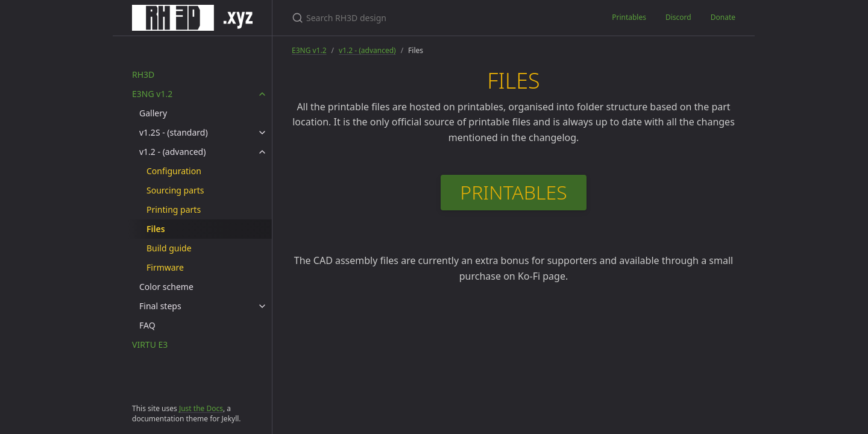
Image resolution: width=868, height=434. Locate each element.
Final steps (160, 306)
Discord (678, 17)
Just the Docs (201, 408)
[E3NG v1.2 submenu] (262, 94)
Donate (723, 17)
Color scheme (166, 287)
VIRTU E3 (150, 344)
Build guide (169, 248)
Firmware (165, 267)
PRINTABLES (513, 192)
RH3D (143, 74)
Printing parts (174, 209)
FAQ (147, 325)
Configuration (174, 171)
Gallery (153, 113)
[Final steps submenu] (262, 306)
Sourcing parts (175, 190)
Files (156, 229)
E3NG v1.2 (152, 94)
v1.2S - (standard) (174, 132)
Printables (629, 17)
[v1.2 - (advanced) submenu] (262, 152)
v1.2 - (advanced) (172, 152)
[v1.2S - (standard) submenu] (262, 133)
